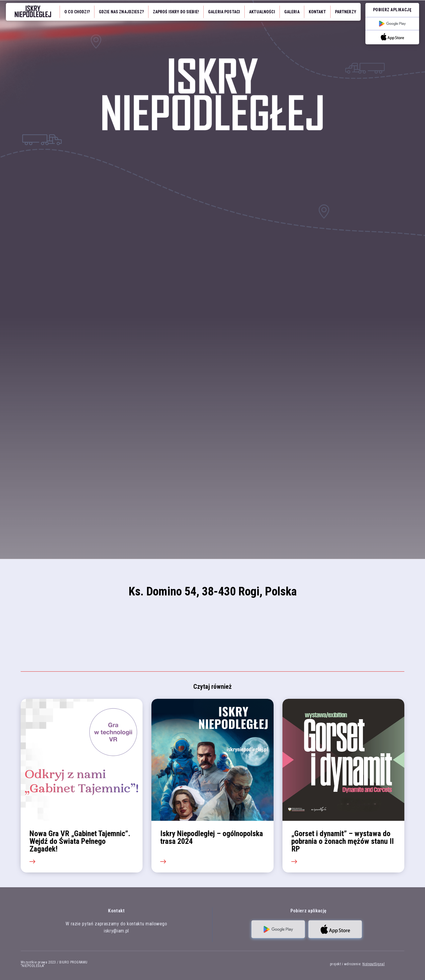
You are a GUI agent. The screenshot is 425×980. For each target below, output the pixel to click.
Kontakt (317, 12)
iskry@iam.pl (116, 931)
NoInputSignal (373, 964)
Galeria (292, 12)
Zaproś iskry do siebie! (176, 12)
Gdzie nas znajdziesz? (121, 12)
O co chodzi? (77, 12)
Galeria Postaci (224, 12)
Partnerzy (346, 12)
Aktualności (262, 12)
